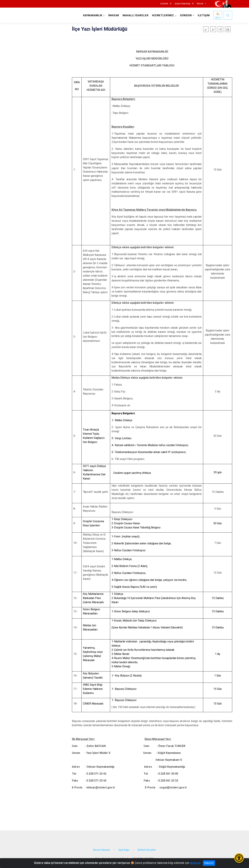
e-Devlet (164, 4)
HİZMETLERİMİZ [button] (163, 15)
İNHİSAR (114, 15)
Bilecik (200, 4)
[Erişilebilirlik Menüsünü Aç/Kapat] (239, 858)
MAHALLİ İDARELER (136, 15)
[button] (220, 29)
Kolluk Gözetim (147, 850)
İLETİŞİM (204, 15)
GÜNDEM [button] (186, 15)
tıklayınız (195, 863)
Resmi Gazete (102, 850)
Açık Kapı (124, 850)
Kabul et (209, 863)
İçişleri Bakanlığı (182, 4)
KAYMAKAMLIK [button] (93, 15)
